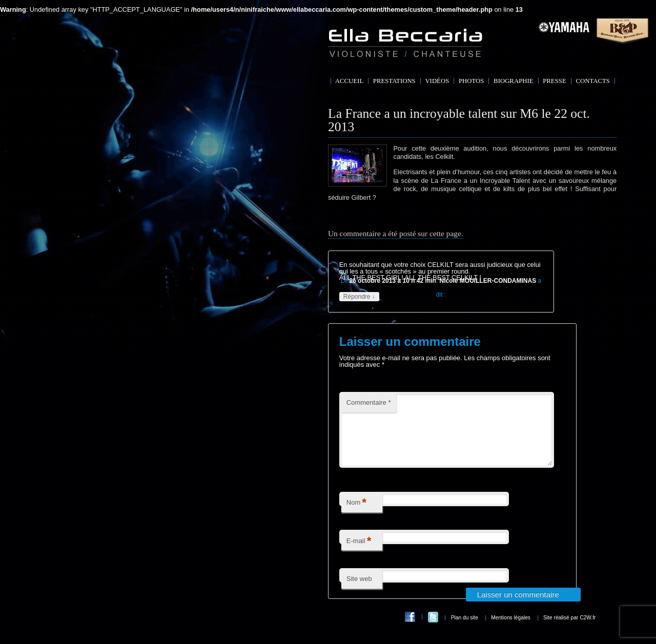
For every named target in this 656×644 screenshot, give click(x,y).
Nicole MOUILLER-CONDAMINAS (488, 281)
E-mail (359, 554)
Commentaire (369, 402)
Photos (471, 81)
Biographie (514, 81)
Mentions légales (511, 630)
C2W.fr (588, 630)
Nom (356, 515)
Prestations (394, 81)
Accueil (349, 81)
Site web (359, 591)
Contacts (593, 81)
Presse (555, 81)
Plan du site (465, 630)
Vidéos (437, 81)
